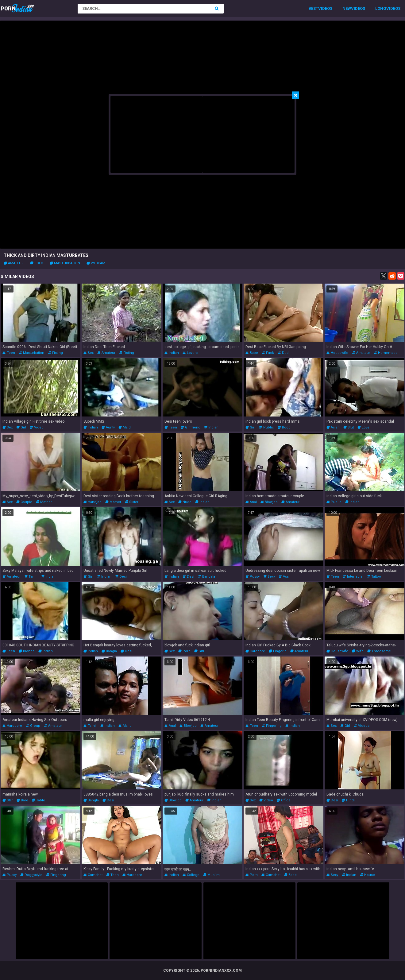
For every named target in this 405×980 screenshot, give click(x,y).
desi (283, 353)
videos (362, 726)
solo (37, 263)
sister (132, 502)
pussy (253, 577)
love (363, 427)
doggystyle (31, 875)
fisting (55, 353)
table (39, 800)
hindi (348, 800)
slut (349, 427)
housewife (337, 353)
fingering (272, 726)
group (33, 726)
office (284, 800)
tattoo (374, 577)
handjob (93, 502)
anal (251, 502)
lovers (190, 353)
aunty (108, 427)
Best (313, 8)
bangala (206, 577)
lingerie (278, 651)
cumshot (93, 875)
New (347, 8)
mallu (125, 726)
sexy (269, 577)
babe (252, 353)
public (266, 427)
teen (9, 353)
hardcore (255, 651)
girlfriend (191, 427)
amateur (14, 263)
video (37, 427)
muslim (211, 875)
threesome (379, 651)
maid (125, 427)
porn (184, 651)
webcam (96, 263)
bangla (109, 651)
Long (381, 8)
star (8, 800)
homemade (386, 353)
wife (358, 651)
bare (22, 800)
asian (333, 427)
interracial (353, 577)
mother (44, 502)
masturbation (65, 263)
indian (172, 353)
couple (24, 502)
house (367, 875)
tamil (31, 577)
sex (89, 353)
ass (284, 577)
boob (284, 427)
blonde (27, 651)
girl (21, 427)
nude (185, 502)
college (191, 875)
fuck (268, 353)
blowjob (269, 502)
